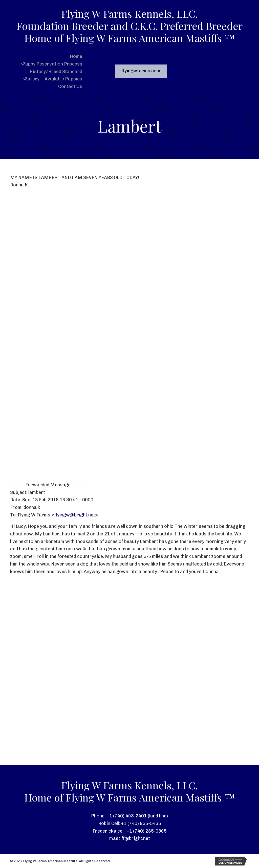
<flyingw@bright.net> (75, 515)
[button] (23, 64)
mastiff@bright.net (130, 838)
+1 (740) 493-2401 (127, 816)
